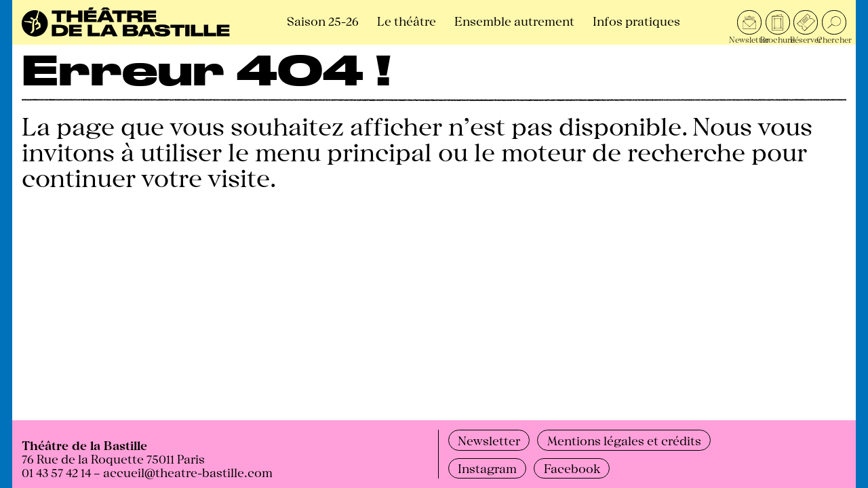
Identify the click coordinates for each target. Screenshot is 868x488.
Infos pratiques (636, 20)
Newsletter (489, 440)
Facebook (572, 468)
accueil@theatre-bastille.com (188, 472)
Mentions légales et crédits (624, 440)
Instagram (487, 468)
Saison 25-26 (323, 20)
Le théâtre (407, 20)
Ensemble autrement (514, 20)
